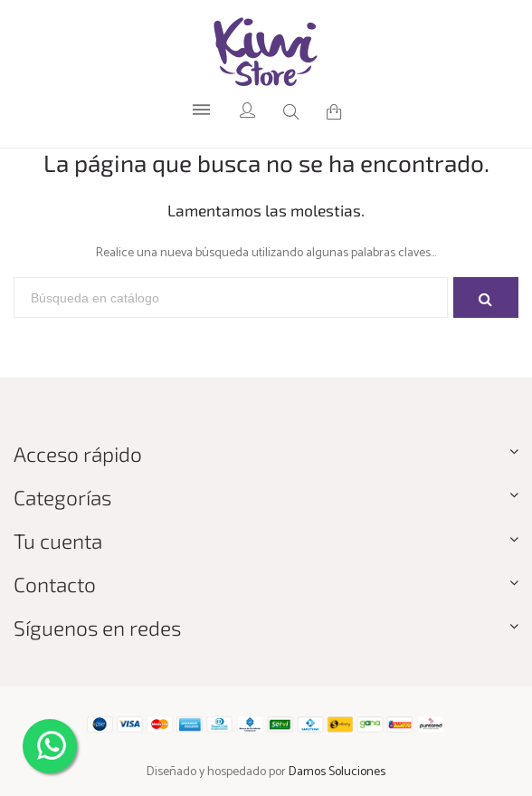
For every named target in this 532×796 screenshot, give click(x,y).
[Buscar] (231, 298)
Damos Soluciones (337, 772)
